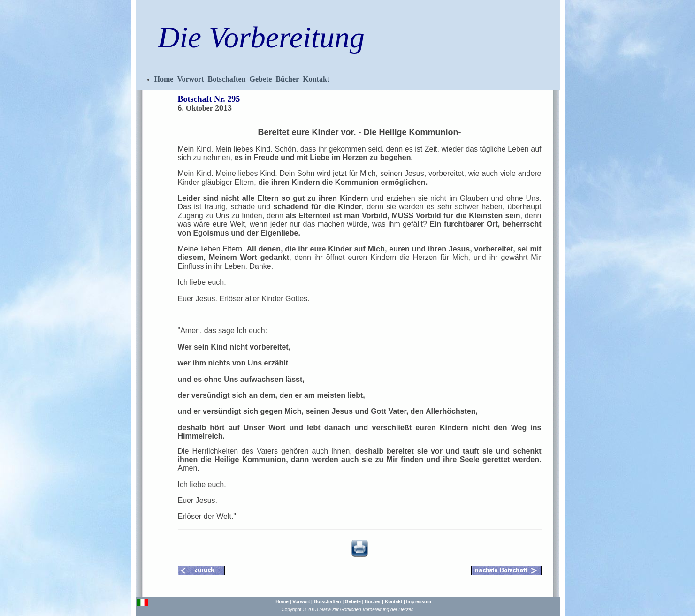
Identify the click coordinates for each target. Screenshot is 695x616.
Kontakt (316, 79)
